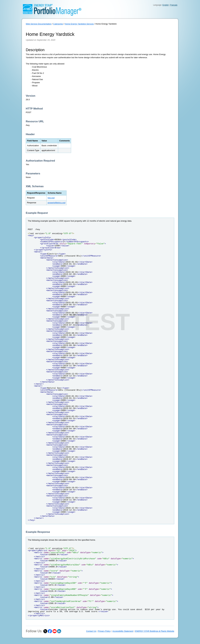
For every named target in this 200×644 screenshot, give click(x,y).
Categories (58, 24)
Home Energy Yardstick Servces (79, 24)
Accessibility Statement (123, 631)
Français (174, 5)
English (166, 5)
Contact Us (91, 631)
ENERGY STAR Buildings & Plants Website (155, 631)
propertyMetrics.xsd (56, 203)
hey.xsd (51, 198)
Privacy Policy (104, 631)
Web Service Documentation (39, 24)
